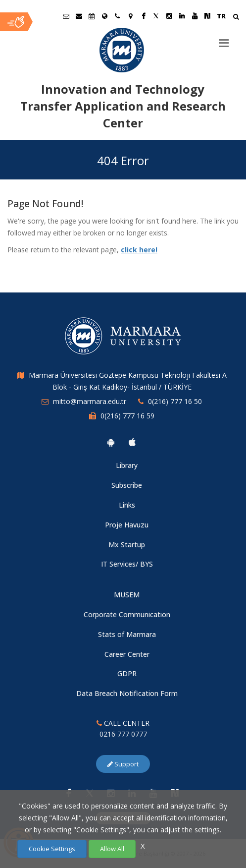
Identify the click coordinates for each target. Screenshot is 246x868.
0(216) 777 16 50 (175, 401)
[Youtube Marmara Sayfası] (195, 16)
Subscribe (127, 485)
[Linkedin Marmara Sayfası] (182, 16)
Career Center (127, 654)
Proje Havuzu (127, 525)
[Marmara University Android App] (111, 442)
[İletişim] (117, 16)
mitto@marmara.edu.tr (90, 401)
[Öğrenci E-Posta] (66, 16)
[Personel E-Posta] (79, 16)
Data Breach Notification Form (127, 693)
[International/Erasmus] (104, 16)
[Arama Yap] (236, 18)
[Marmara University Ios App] (132, 442)
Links (127, 505)
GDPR (127, 673)
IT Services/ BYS (127, 564)
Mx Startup (127, 545)
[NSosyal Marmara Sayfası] (207, 16)
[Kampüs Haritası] (130, 16)
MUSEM (127, 595)
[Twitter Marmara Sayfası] (156, 16)
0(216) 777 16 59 (127, 416)
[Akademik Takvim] (92, 16)
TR (221, 16)
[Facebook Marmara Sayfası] (143, 16)
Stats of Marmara (127, 634)
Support (123, 764)
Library (127, 465)
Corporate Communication (127, 614)
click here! (139, 250)
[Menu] (224, 39)
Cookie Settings (52, 849)
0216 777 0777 (123, 734)
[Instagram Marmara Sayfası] (169, 16)
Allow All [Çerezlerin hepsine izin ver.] (112, 849)
